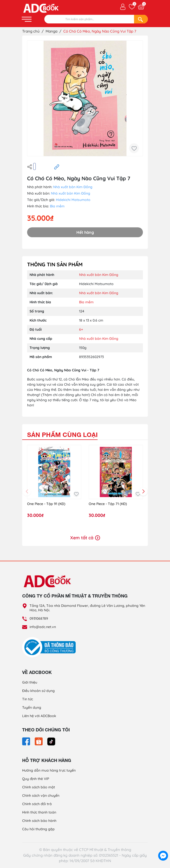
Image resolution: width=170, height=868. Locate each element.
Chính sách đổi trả (37, 804)
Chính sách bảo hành (39, 821)
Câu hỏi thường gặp (38, 829)
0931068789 (39, 618)
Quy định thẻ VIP (36, 779)
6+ (81, 329)
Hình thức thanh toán (39, 812)
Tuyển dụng (32, 707)
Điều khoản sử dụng (38, 691)
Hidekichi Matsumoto (73, 200)
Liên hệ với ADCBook (39, 716)
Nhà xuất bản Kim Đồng (73, 187)
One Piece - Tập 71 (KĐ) (108, 504)
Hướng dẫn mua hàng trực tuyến (49, 770)
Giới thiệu (30, 682)
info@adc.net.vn (43, 627)
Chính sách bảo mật (39, 787)
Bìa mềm (57, 206)
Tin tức (28, 699)
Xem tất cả (85, 538)
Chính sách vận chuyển (41, 796)
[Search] (141, 19)
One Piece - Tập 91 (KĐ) (46, 504)
